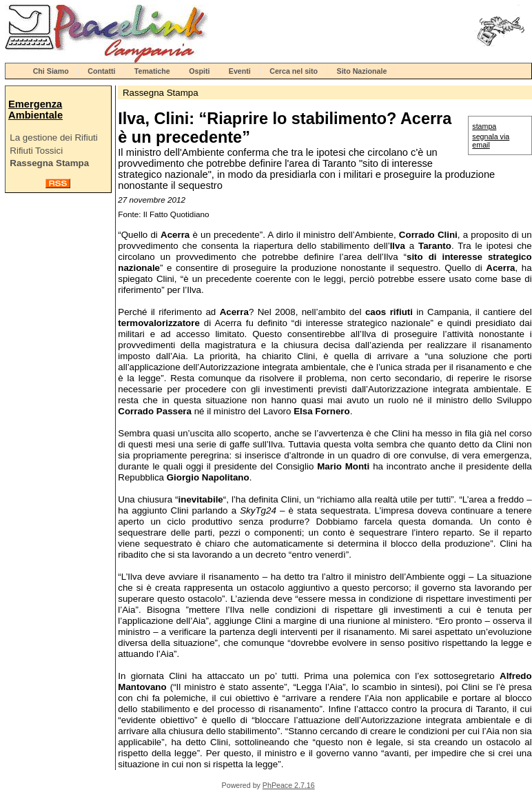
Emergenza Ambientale (35, 110)
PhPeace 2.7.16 (289, 785)
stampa (484, 126)
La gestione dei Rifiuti (53, 138)
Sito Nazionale (362, 71)
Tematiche (152, 71)
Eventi (240, 71)
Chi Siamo (51, 71)
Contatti (101, 71)
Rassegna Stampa (49, 163)
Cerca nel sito (294, 71)
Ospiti (199, 71)
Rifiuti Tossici (36, 151)
